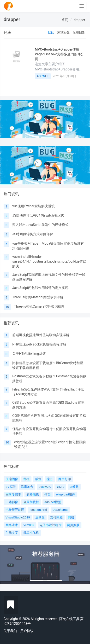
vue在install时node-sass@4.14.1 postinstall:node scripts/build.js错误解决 (49, 261)
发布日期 (79, 32)
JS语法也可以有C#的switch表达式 (38, 215)
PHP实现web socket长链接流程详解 (39, 344)
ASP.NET (43, 76)
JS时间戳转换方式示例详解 (33, 234)
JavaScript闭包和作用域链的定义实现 (40, 288)
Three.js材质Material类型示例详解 (38, 297)
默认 (51, 32)
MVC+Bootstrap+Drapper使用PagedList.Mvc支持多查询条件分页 (59, 54)
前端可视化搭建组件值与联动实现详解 (41, 335)
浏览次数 (63, 32)
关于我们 (10, 631)
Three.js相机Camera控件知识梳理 (39, 306)
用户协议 (27, 631)
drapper (79, 20)
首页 (65, 20)
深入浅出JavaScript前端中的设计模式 (40, 225)
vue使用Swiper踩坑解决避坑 (33, 206)
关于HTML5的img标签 (29, 354)
